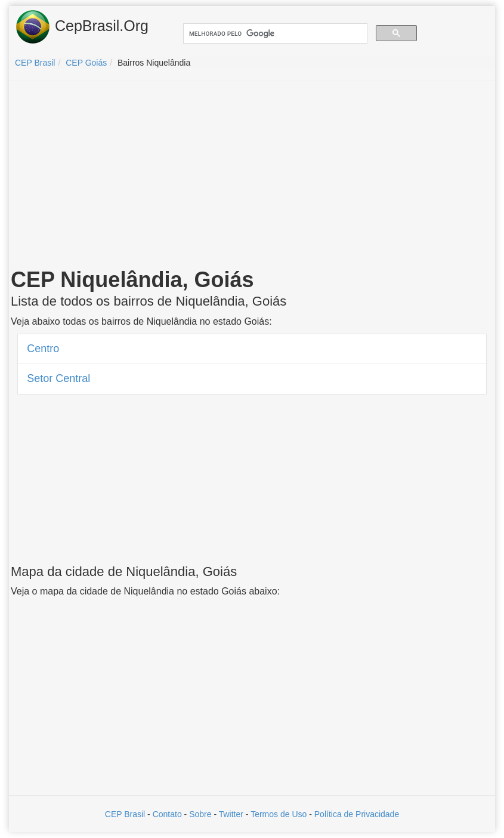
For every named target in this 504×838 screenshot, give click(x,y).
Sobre (200, 814)
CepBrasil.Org (82, 27)
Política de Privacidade (357, 814)
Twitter (231, 814)
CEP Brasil (125, 814)
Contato (167, 814)
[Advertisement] (252, 177)
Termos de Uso (279, 814)
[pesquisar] (274, 34)
